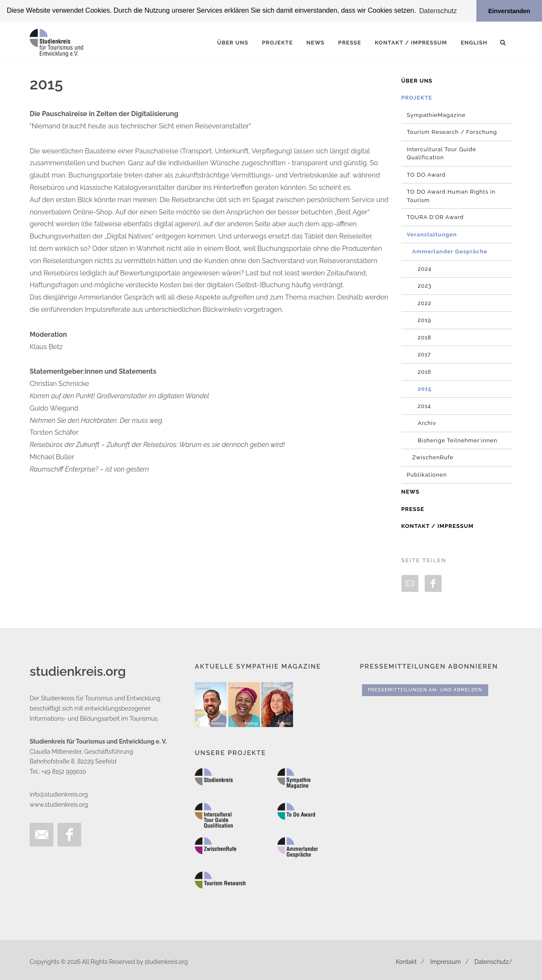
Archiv (427, 423)
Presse (413, 509)
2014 (424, 406)
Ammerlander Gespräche (450, 251)
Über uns (417, 80)
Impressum (446, 962)
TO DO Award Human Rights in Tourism (451, 196)
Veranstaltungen (432, 234)
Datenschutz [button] (438, 11)
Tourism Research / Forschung (452, 132)
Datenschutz (492, 962)
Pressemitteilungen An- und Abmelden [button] (425, 690)
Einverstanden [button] (509, 11)
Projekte (417, 98)
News (411, 492)
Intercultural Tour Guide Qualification (442, 153)
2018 (425, 337)
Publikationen (427, 474)
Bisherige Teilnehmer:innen (458, 440)
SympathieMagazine (436, 115)
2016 (425, 371)
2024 (425, 268)
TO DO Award (426, 174)
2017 (424, 354)
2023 (425, 286)
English (474, 42)
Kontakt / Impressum (438, 526)
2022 (425, 303)
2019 (425, 320)
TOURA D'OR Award (436, 217)
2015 (425, 389)
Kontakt (406, 962)
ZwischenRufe (433, 457)
